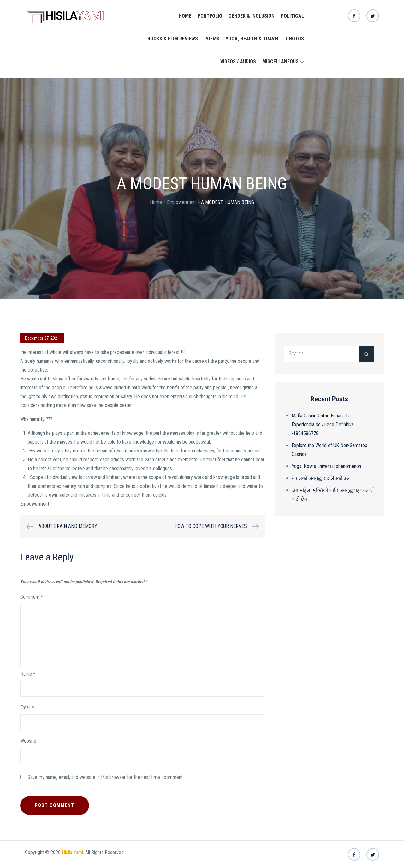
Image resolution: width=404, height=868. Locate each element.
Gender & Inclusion (252, 16)
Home (185, 16)
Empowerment (35, 504)
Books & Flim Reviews (173, 39)
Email (27, 707)
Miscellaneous (283, 61)
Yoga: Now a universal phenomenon (326, 466)
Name (28, 674)
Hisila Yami (72, 852)
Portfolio (210, 16)
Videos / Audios (238, 61)
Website (28, 741)
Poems (212, 39)
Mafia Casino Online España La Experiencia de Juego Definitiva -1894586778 (323, 425)
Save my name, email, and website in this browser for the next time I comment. (106, 777)
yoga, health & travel (253, 39)
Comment (32, 597)
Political (292, 16)
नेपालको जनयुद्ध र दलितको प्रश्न (321, 478)
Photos (295, 39)
